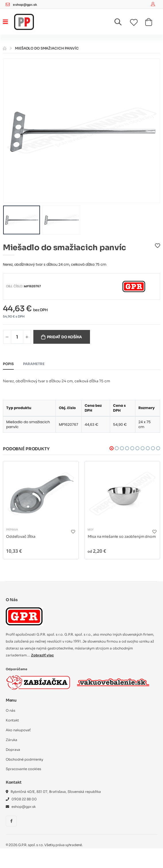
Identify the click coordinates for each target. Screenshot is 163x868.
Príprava (12, 530)
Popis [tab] (8, 364)
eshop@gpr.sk (25, 5)
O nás (10, 711)
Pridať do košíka (64, 337)
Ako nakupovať (18, 730)
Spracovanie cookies (23, 769)
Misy (91, 530)
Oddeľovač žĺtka (21, 537)
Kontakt (12, 720)
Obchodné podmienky (24, 759)
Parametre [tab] (34, 364)
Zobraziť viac (42, 655)
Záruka (11, 740)
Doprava (13, 750)
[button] (121, 23)
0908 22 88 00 (24, 799)
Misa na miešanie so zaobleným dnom (122, 537)
